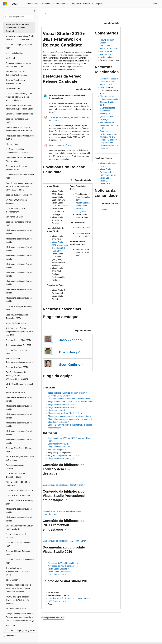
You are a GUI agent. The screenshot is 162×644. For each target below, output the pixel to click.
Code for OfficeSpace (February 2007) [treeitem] (19, 502)
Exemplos (104, 131)
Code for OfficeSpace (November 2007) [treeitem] (20, 561)
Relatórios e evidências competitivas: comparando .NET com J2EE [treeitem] (19, 332)
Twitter (104, 209)
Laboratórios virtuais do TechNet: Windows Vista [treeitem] (20, 159)
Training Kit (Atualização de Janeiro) (107, 117)
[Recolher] (34, 11)
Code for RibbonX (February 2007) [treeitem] (18, 553)
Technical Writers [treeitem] (13, 88)
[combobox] (19, 17)
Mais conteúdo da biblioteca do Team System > (63, 485)
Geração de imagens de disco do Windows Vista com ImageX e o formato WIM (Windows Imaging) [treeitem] (20, 617)
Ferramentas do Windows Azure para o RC (109, 125)
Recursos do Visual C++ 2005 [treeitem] (18, 345)
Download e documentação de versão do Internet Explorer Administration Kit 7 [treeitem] (19, 97)
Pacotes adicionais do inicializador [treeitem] (15, 467)
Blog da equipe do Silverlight (60, 458)
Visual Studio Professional (59, 572)
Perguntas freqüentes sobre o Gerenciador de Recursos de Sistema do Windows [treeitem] (18, 588)
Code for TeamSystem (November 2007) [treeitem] (15, 82)
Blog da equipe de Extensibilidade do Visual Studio (70, 402)
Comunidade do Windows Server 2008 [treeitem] (20, 176)
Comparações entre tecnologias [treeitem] (19, 114)
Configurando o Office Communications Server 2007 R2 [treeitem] (20, 151)
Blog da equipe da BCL (58, 447)
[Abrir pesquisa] (150, 4)
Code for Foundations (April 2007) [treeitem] (17, 121)
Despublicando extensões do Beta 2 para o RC (109, 146)
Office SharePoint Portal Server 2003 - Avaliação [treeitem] (19, 528)
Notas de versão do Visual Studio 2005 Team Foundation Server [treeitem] (20, 38)
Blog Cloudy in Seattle (58, 422)
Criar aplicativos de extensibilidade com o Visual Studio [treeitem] (18, 571)
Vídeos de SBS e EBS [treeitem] (15, 392)
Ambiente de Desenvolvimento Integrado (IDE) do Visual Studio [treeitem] (19, 107)
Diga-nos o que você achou (61, 145)
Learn (45, 13)
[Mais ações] (118, 13)
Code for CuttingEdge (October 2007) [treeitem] (19, 46)
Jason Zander (70, 340)
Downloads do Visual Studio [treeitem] (18, 495)
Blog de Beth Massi (56, 410)
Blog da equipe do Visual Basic (61, 407)
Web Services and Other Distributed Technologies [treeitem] (16, 73)
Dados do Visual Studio (58, 396)
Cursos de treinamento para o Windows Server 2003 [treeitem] (18, 65)
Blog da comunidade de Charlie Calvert (65, 413)
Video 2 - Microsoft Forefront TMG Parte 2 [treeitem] (18, 484)
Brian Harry (68, 352)
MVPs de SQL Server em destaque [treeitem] (16, 202)
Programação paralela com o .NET (63, 455)
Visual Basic (105, 178)
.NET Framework (107, 175)
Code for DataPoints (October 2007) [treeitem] (18, 544)
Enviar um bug (106, 57)
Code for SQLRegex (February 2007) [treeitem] (19, 308)
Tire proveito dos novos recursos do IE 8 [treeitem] (20, 138)
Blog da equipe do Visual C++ (61, 405)
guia (83, 109)
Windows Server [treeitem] (13, 144)
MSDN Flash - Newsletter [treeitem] (17, 323)
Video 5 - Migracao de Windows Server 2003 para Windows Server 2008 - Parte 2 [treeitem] (19, 186)
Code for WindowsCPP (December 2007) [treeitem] (15, 475)
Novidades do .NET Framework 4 (62, 566)
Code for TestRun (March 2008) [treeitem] (19, 490)
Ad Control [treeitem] (10, 58)
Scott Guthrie (70, 365)
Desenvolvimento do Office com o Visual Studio (68, 399)
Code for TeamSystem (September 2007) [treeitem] (15, 210)
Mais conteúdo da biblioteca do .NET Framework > (65, 541)
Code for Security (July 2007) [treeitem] (18, 340)
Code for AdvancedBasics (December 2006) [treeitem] (17, 317)
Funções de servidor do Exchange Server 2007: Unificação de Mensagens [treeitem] (17, 376)
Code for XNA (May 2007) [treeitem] (17, 367)
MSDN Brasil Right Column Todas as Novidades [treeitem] (20, 458)
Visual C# (104, 184)
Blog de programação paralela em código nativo (69, 416)
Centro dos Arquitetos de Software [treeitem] (16, 536)
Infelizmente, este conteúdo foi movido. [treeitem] (19, 232)
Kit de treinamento (108, 134)
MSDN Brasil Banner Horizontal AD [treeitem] (19, 386)
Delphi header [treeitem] (12, 580)
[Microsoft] (5, 4)
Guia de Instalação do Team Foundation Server (68, 598)
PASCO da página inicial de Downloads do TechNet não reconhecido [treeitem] (17, 600)
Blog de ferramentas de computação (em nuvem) (69, 419)
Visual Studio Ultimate (57, 569)
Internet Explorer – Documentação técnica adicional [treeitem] (20, 360)
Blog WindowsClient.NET (59, 444)
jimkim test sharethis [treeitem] (14, 53)
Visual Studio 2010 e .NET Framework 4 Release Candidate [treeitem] (17, 28)
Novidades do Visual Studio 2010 (62, 563)
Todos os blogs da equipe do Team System (67, 393)
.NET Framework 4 (56, 575)
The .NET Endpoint (56, 450)
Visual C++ (105, 181)
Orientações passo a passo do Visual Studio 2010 (109, 82)
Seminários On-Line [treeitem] (14, 217)
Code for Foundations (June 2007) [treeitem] (18, 352)
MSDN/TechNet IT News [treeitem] (16, 609)
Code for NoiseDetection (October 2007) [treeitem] (16, 168)
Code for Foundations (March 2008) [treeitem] (18, 224)
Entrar (156, 4)
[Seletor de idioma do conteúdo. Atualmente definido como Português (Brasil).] (14, 639)
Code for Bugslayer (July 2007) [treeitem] (19, 195)
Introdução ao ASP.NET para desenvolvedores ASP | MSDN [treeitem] (19, 129)
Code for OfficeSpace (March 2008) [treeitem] (18, 450)
